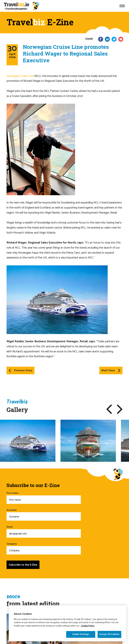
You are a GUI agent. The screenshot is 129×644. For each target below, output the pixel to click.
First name (44, 498)
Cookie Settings (81, 639)
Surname (44, 515)
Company (44, 548)
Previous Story (20, 370)
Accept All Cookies (109, 639)
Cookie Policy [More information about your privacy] (88, 630)
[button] (109, 409)
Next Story (111, 370)
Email (44, 531)
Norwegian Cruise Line (20, 76)
